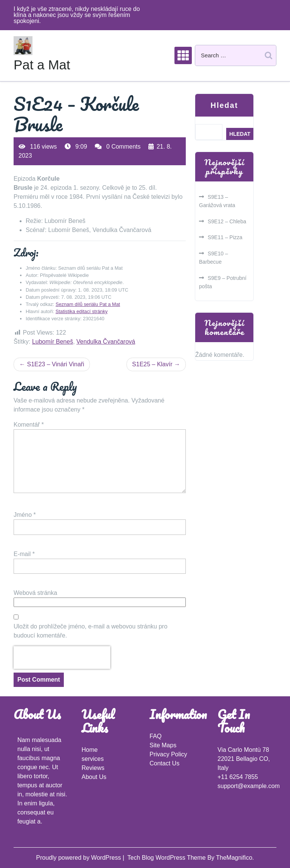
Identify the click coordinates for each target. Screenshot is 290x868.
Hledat (224, 105)
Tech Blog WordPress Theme (167, 858)
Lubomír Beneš (53, 342)
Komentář (29, 425)
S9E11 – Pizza (225, 237)
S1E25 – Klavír (152, 364)
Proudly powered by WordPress (79, 858)
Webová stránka (35, 593)
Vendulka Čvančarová (106, 342)
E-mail (24, 554)
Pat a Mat (42, 65)
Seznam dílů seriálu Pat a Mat (88, 304)
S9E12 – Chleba (227, 221)
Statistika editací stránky (82, 311)
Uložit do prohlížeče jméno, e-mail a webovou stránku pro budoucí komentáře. (90, 631)
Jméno (25, 515)
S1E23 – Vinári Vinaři (56, 364)
